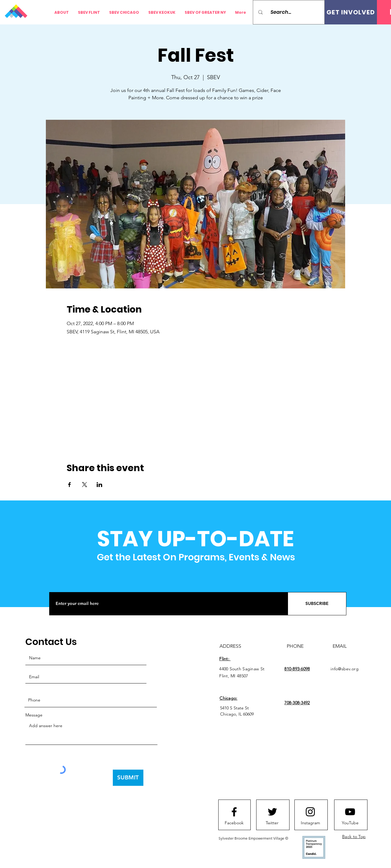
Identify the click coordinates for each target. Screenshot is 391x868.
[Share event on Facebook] (70, 485)
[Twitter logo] (272, 812)
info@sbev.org (345, 669)
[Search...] (291, 12)
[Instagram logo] (310, 812)
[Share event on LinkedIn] (100, 485)
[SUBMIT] (128, 778)
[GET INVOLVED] (351, 12)
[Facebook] (234, 823)
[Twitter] (272, 823)
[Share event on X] (85, 485)
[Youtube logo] (350, 812)
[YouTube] (350, 823)
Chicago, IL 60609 (237, 714)
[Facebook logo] (234, 812)
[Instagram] (310, 823)
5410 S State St (234, 708)
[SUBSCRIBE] (317, 604)
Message (34, 715)
